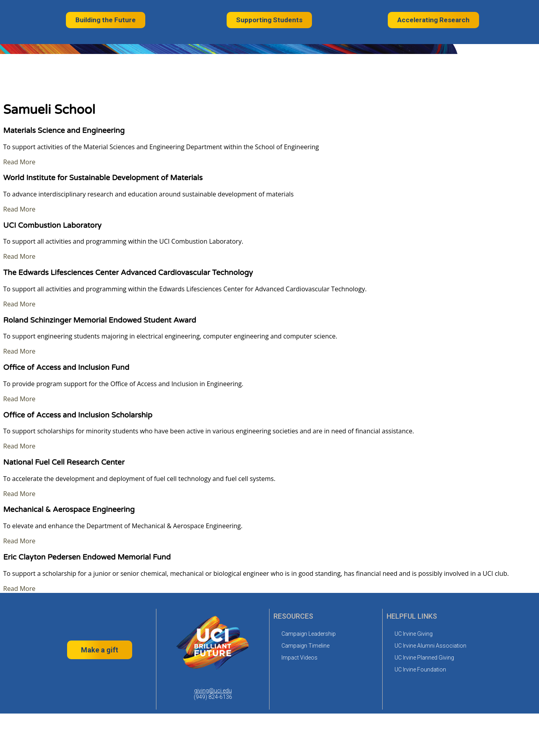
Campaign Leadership (309, 634)
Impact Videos (299, 658)
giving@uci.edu (213, 691)
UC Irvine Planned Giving (424, 658)
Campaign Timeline (305, 646)
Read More (19, 162)
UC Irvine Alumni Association (430, 646)
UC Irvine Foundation (420, 669)
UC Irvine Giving (414, 634)
